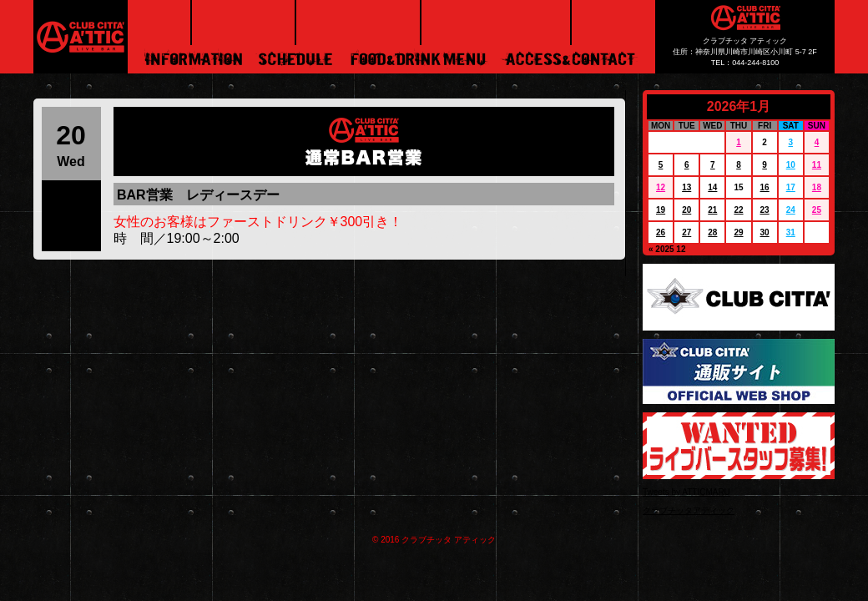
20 (686, 210)
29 (738, 232)
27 (686, 232)
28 (712, 232)
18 (817, 187)
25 (817, 210)
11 (817, 165)
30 (765, 232)
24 (791, 210)
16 (765, 187)
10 (791, 165)
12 (661, 187)
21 (712, 210)
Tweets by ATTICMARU (686, 492)
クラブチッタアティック (689, 510)
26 (661, 232)
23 (765, 210)
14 (712, 187)
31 (791, 232)
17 (791, 187)
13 (686, 187)
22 (738, 210)
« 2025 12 (667, 249)
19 (661, 210)
